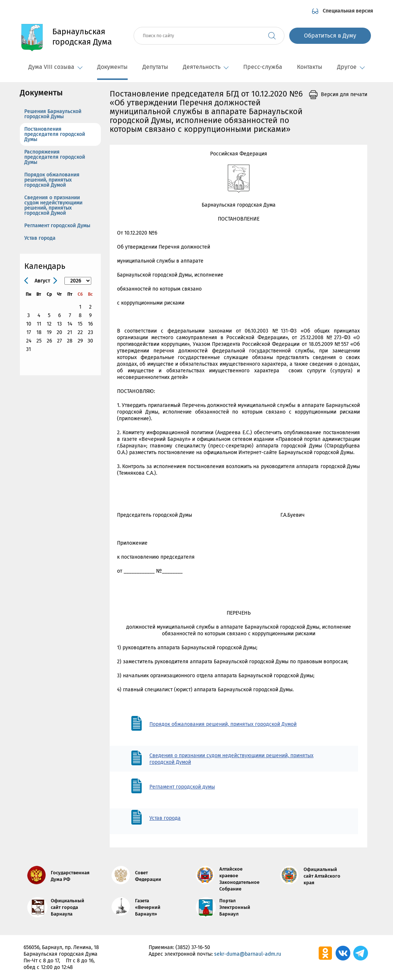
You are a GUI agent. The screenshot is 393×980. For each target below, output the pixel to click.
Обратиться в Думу (330, 36)
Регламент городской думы (182, 787)
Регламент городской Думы (57, 226)
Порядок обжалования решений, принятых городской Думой (52, 180)
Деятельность (206, 67)
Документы (112, 67)
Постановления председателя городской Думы (55, 134)
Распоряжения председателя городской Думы (55, 157)
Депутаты (155, 67)
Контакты (310, 67)
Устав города (40, 238)
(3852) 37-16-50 (193, 947)
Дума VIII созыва (55, 67)
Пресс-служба (263, 67)
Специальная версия (348, 11)
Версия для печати (344, 94)
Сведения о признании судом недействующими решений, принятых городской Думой (53, 205)
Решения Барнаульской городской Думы (53, 114)
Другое (351, 67)
